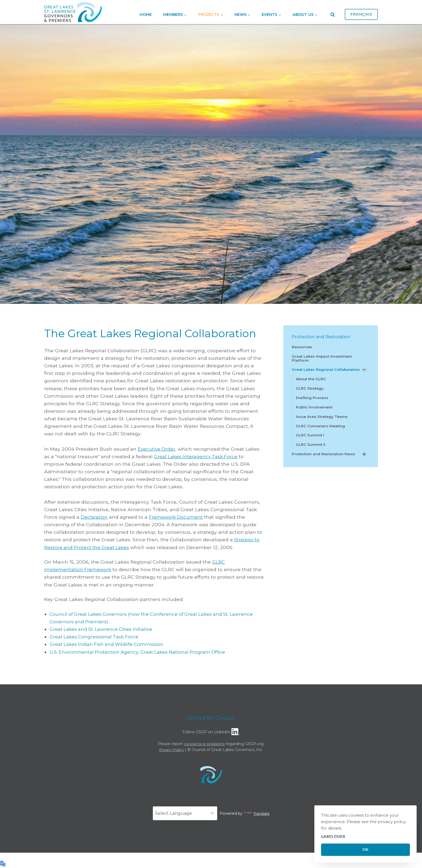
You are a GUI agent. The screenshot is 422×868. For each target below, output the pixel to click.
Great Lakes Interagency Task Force (197, 456)
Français (361, 12)
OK (365, 849)
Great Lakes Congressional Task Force (95, 637)
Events (265, 12)
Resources (302, 347)
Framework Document (177, 517)
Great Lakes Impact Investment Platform (323, 358)
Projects (195, 12)
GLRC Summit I (310, 441)
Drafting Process (313, 403)
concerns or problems (204, 744)
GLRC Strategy (310, 393)
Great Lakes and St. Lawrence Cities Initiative (103, 629)
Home (121, 12)
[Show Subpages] (364, 372)
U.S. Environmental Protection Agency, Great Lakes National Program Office (140, 652)
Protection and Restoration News (325, 460)
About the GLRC (312, 384)
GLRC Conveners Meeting (321, 431)
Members (155, 12)
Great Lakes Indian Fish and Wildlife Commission (108, 644)
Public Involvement (315, 412)
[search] (333, 12)
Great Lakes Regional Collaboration (313, 372)
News (231, 12)
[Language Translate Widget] (185, 813)
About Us (303, 12)
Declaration (94, 517)
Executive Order (157, 449)
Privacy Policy (172, 750)
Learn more (333, 836)
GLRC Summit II (311, 450)
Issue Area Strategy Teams (322, 422)
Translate (257, 813)
